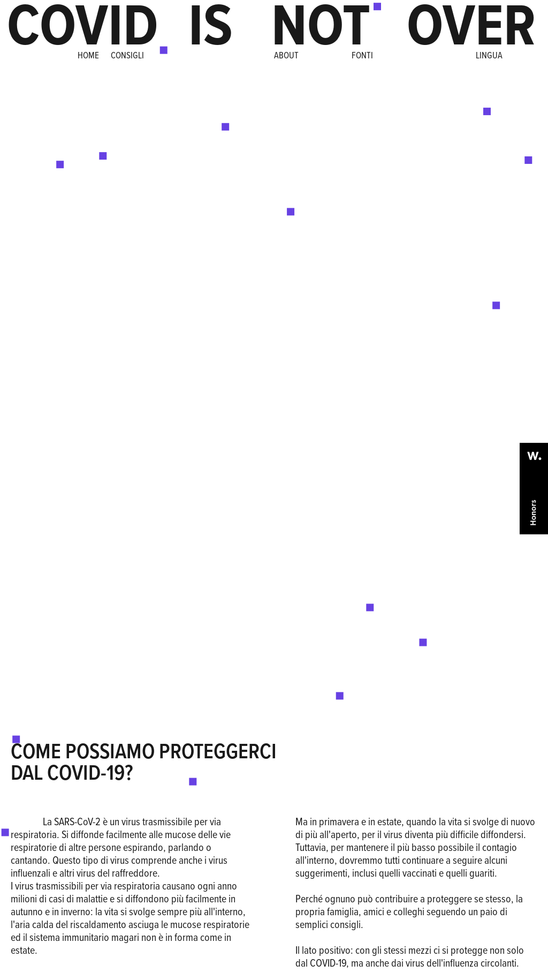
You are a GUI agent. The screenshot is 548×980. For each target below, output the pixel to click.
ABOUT (286, 55)
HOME (88, 55)
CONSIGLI (125, 55)
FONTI (362, 55)
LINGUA (489, 55)
